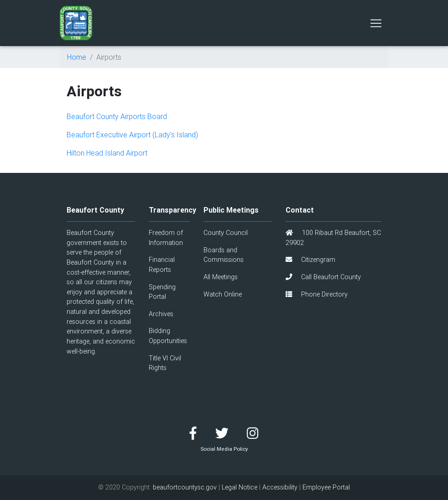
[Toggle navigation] (376, 23)
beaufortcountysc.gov (185, 487)
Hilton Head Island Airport (107, 153)
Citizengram (310, 260)
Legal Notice (240, 487)
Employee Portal (326, 487)
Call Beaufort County (323, 277)
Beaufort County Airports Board (117, 116)
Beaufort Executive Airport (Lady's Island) (132, 135)
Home (77, 57)
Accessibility (280, 487)
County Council (226, 233)
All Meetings (221, 277)
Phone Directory (317, 294)
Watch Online (223, 294)
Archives (161, 314)
